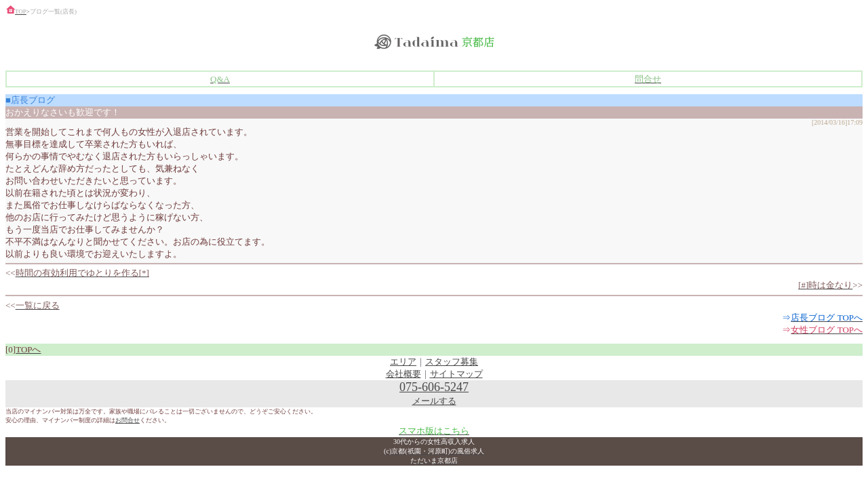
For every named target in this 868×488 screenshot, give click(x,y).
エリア (403, 362)
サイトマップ (456, 374)
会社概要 (403, 374)
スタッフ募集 (452, 362)
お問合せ (127, 420)
